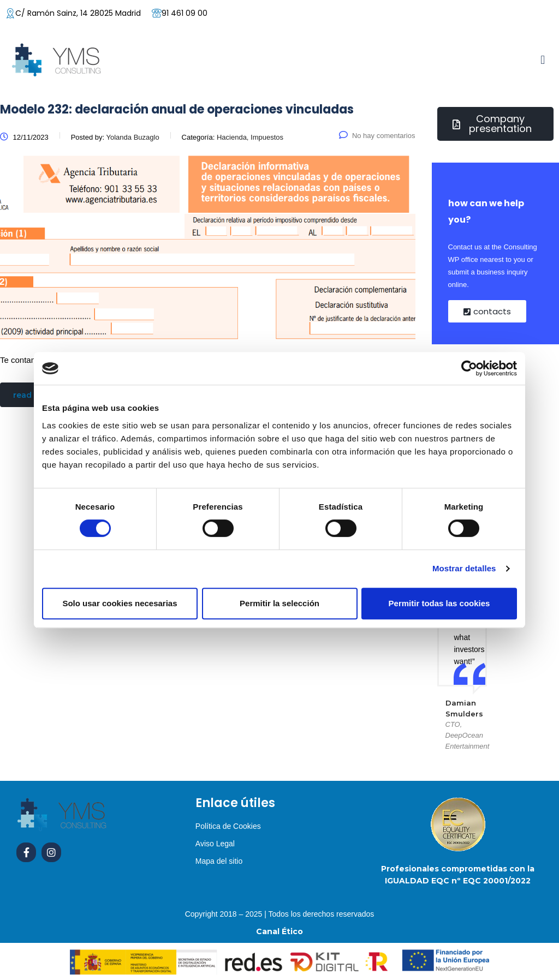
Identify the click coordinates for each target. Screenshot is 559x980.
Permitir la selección (279, 603)
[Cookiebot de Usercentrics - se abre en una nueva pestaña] (469, 368)
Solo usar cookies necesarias (120, 603)
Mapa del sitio (219, 861)
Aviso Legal (215, 844)
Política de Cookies (228, 826)
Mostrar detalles (464, 568)
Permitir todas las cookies (439, 603)
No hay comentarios (377, 136)
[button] (543, 60)
